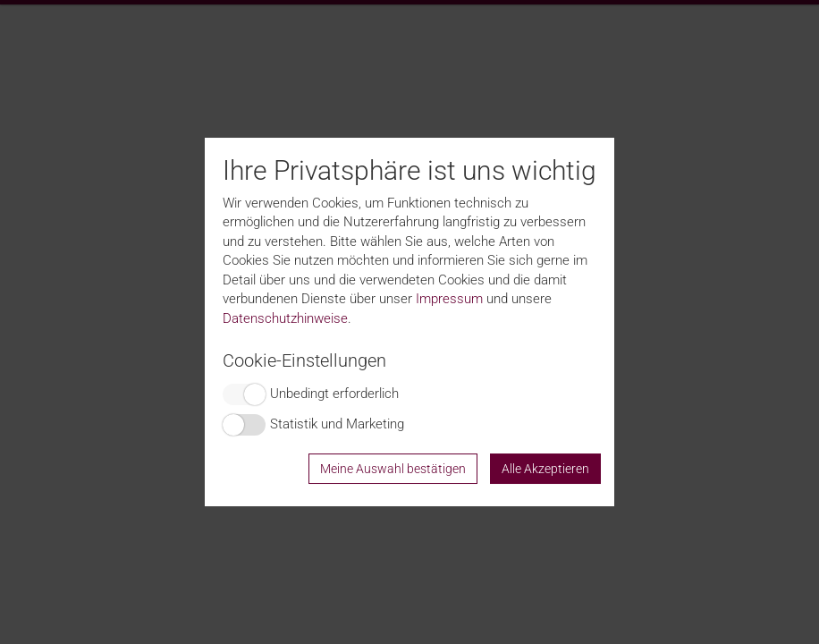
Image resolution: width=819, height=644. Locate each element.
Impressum (449, 299)
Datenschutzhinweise (285, 318)
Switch (244, 394)
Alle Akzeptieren (545, 469)
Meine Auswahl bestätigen (393, 469)
